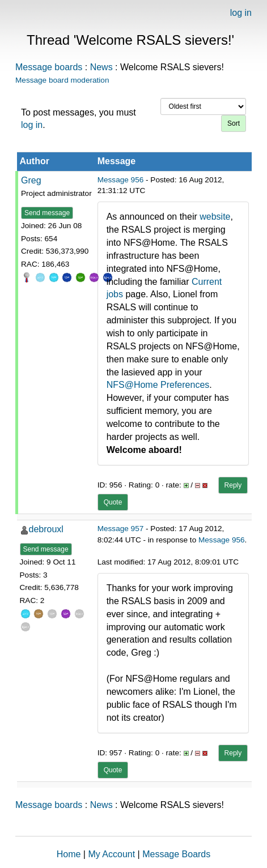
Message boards (49, 67)
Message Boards (176, 854)
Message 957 (121, 529)
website (215, 217)
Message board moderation (62, 80)
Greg (31, 180)
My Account (111, 854)
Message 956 (121, 180)
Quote (113, 502)
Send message (47, 213)
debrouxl (46, 529)
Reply (233, 485)
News (101, 67)
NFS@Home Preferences (158, 385)
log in (241, 13)
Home (69, 854)
